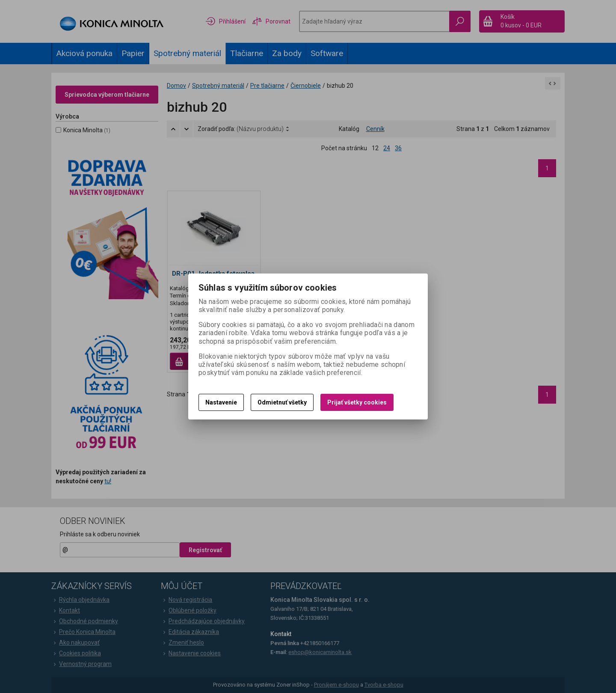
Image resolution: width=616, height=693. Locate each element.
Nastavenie (221, 402)
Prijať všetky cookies (357, 402)
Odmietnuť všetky (282, 402)
